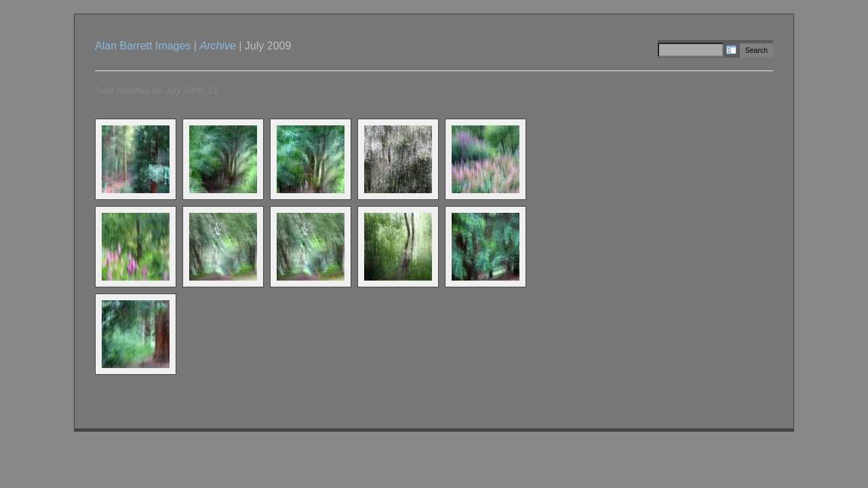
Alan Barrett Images (143, 46)
